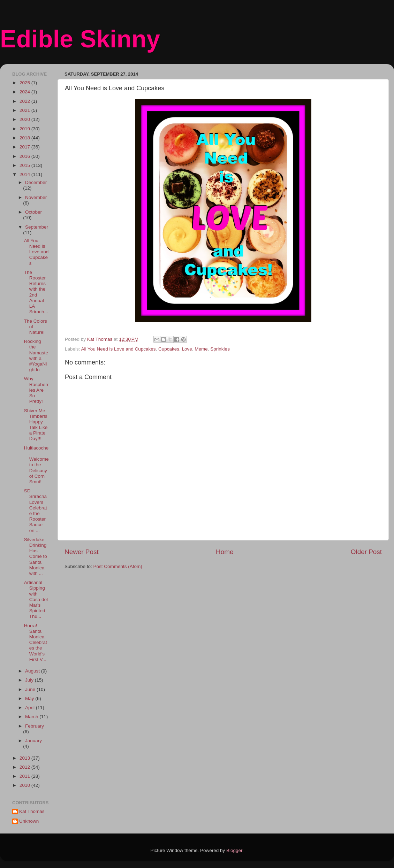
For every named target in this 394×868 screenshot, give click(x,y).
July (30, 680)
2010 (25, 785)
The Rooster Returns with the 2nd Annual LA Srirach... (36, 292)
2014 (25, 174)
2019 (25, 129)
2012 (25, 767)
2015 (25, 165)
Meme (201, 349)
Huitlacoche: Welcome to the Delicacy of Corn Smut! (36, 465)
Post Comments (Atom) (118, 566)
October (33, 212)
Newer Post (82, 552)
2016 (25, 156)
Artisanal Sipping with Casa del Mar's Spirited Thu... (36, 599)
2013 (25, 758)
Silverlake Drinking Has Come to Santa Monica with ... (36, 556)
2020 (25, 119)
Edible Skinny (80, 39)
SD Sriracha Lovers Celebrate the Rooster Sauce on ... (36, 510)
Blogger (234, 850)
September (37, 227)
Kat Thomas (32, 811)
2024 (25, 92)
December (36, 182)
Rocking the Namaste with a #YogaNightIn (36, 355)
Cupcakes (169, 349)
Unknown (29, 821)
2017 (25, 147)
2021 (25, 110)
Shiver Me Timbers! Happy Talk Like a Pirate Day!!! (36, 425)
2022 (25, 101)
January (33, 741)
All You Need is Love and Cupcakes (119, 349)
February (35, 726)
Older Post (366, 552)
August (33, 671)
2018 (25, 138)
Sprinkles (220, 349)
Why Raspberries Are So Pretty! (36, 390)
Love (187, 349)
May (30, 698)
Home (225, 552)
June (31, 689)
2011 (25, 776)
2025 (25, 83)
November (36, 197)
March (32, 717)
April (31, 708)
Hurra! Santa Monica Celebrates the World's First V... (36, 643)
